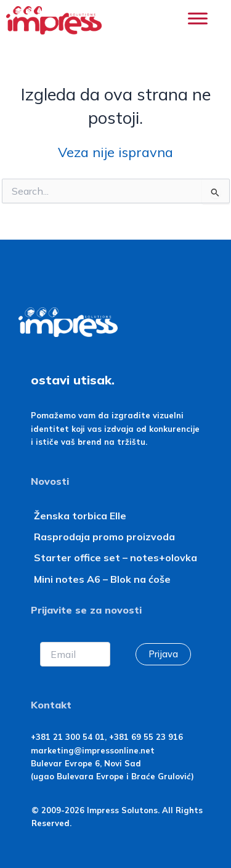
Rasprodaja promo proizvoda (104, 537)
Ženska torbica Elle (80, 516)
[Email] (75, 654)
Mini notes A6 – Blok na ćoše (102, 579)
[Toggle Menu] (198, 18)
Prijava (163, 654)
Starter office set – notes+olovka (115, 558)
